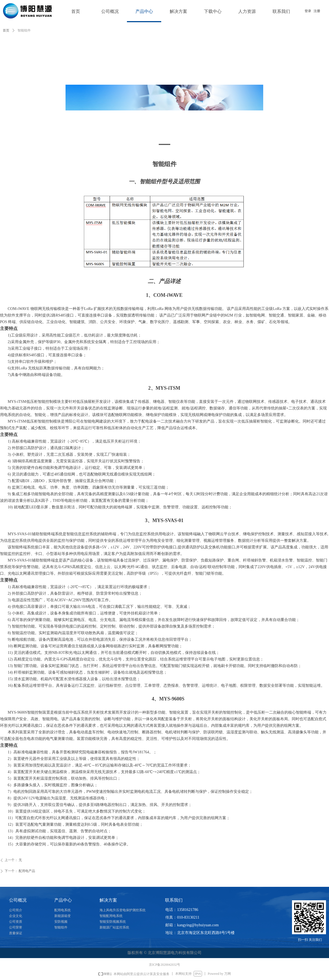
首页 (6, 30)
